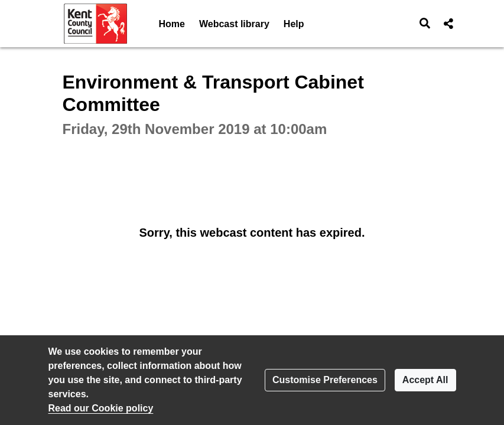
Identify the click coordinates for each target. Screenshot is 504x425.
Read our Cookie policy (101, 408)
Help (294, 24)
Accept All (425, 380)
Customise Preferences (325, 380)
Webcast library (234, 24)
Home (172, 24)
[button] (425, 24)
